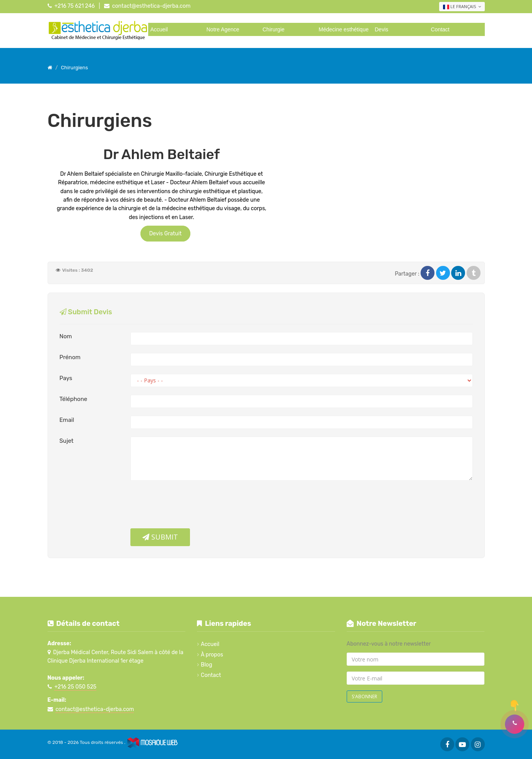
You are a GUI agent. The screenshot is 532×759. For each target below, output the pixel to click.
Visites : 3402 (78, 270)
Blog (206, 665)
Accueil (159, 29)
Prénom (70, 357)
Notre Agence (223, 29)
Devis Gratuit (165, 234)
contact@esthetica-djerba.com (151, 6)
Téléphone (74, 399)
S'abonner (364, 696)
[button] (515, 724)
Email (67, 420)
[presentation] (189, 507)
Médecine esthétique (344, 29)
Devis (382, 29)
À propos (212, 655)
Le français (462, 7)
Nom (66, 336)
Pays (66, 378)
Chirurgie (274, 29)
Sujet (67, 441)
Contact (440, 29)
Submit (160, 537)
